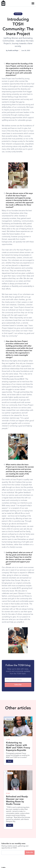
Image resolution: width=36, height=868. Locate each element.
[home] (4, 3)
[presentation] (16, 859)
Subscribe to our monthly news (13, 844)
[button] (33, 3)
